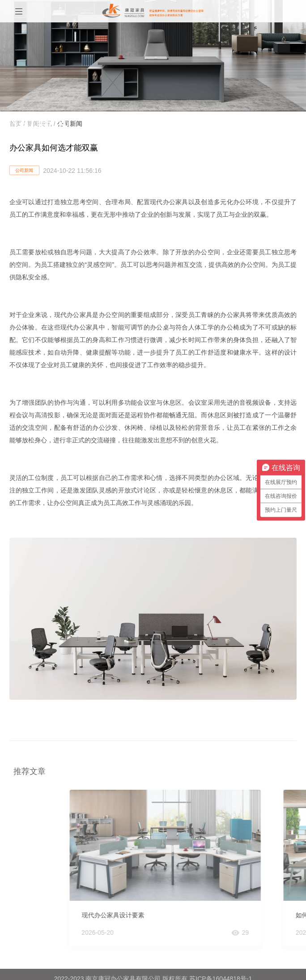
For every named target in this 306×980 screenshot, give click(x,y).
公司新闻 (24, 170)
